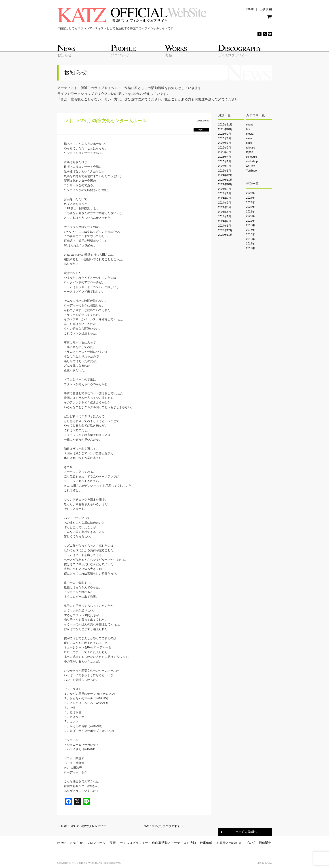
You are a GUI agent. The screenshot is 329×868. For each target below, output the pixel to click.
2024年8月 (225, 193)
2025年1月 (225, 171)
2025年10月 (225, 129)
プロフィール (96, 843)
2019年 (250, 221)
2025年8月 (225, 138)
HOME (62, 843)
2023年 (250, 202)
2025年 (250, 193)
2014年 (250, 244)
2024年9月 (225, 189)
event (249, 125)
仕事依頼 (206, 843)
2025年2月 (225, 166)
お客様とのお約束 (229, 843)
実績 (113, 843)
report (250, 152)
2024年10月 (225, 184)
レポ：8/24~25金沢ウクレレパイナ (82, 826)
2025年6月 (225, 148)
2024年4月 (225, 212)
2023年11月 (225, 235)
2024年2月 (225, 221)
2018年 (250, 225)
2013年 (250, 248)
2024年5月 (225, 207)
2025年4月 (225, 157)
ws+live (251, 166)
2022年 (250, 207)
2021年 (250, 212)
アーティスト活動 (183, 843)
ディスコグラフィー (134, 843)
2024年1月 (225, 226)
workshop (252, 161)
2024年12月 (225, 175)
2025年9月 (225, 134)
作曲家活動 (160, 843)
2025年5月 (225, 152)
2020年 (250, 216)
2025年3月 (225, 161)
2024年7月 (225, 198)
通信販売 (265, 843)
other (249, 143)
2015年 (250, 239)
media (250, 134)
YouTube (251, 171)
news (249, 138)
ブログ (250, 843)
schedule (251, 157)
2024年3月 (225, 216)
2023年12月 (225, 230)
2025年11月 (225, 125)
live (248, 129)
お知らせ (76, 843)
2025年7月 (225, 143)
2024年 (250, 198)
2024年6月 (225, 203)
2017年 (250, 230)
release (251, 148)
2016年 (250, 234)
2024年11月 (225, 180)
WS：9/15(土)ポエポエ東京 (164, 826)
